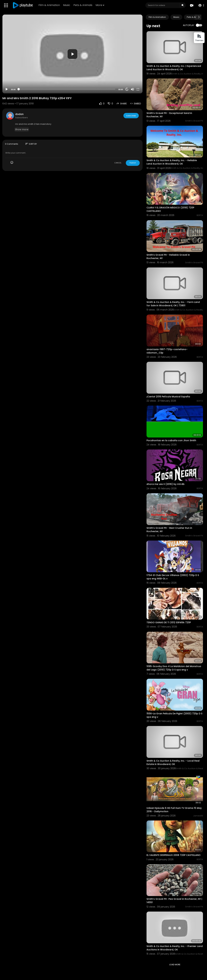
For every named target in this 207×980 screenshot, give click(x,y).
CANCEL (118, 163)
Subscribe (131, 116)
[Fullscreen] (138, 89)
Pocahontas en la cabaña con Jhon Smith (171, 440)
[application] (72, 54)
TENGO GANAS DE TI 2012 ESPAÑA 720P (169, 622)
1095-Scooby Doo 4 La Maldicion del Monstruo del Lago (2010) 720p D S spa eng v (174, 668)
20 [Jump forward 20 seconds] (127, 89)
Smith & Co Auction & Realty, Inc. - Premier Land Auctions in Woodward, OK (175, 948)
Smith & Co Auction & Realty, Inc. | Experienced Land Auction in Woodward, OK (174, 68)
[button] (201, 5)
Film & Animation (49, 5)
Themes (199, 38)
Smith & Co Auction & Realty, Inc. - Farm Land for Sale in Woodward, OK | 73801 (173, 304)
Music (67, 5)
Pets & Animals (83, 5)
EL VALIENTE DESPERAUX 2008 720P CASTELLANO (174, 855)
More (100, 5)
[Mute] (132, 89)
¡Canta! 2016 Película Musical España (168, 397)
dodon (19, 114)
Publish (133, 163)
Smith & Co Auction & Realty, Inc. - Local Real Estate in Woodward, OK (173, 762)
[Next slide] (199, 17)
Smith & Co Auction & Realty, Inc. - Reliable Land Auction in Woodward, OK (172, 162)
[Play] (7, 89)
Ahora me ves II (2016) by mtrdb (166, 484)
